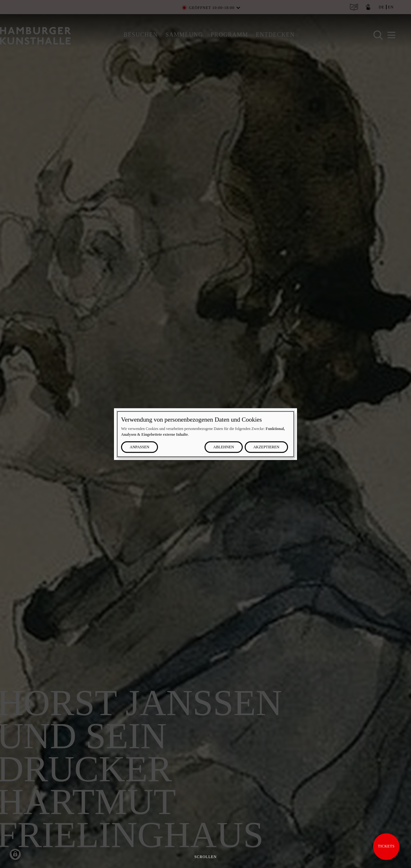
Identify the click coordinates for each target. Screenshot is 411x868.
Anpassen (140, 447)
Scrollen (205, 857)
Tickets (386, 846)
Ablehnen (224, 447)
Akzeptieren (266, 447)
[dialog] (205, 434)
